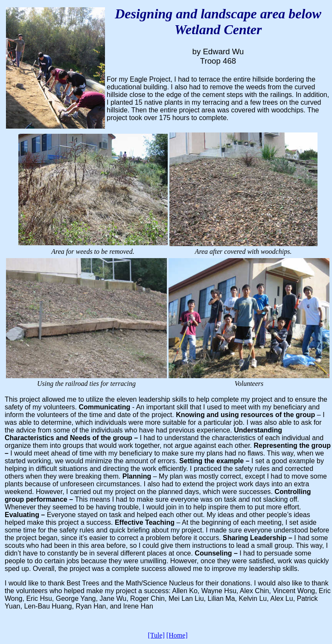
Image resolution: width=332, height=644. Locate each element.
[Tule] (156, 635)
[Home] (177, 635)
